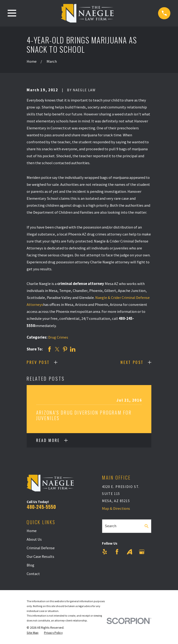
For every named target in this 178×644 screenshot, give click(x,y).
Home (32, 531)
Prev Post (38, 362)
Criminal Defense (41, 548)
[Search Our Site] (147, 526)
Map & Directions (116, 508)
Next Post (132, 362)
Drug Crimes (58, 337)
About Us (34, 539)
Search (111, 526)
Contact (33, 574)
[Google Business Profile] (142, 552)
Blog (30, 565)
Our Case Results (40, 557)
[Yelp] (105, 552)
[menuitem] (33, 633)
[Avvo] (129, 552)
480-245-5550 (41, 507)
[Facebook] (117, 552)
